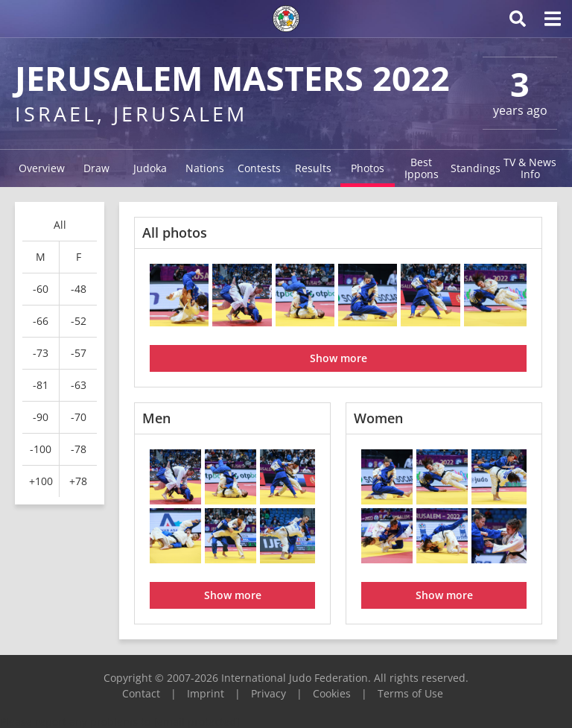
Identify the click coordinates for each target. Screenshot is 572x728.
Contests (259, 168)
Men (156, 418)
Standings (476, 168)
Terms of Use (410, 693)
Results (313, 168)
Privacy (268, 693)
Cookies (332, 693)
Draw (96, 168)
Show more (339, 358)
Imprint (206, 693)
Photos (368, 168)
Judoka (150, 168)
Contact (141, 693)
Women (378, 418)
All (60, 225)
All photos (175, 232)
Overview (42, 168)
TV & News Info (530, 168)
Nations (205, 168)
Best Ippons (422, 168)
